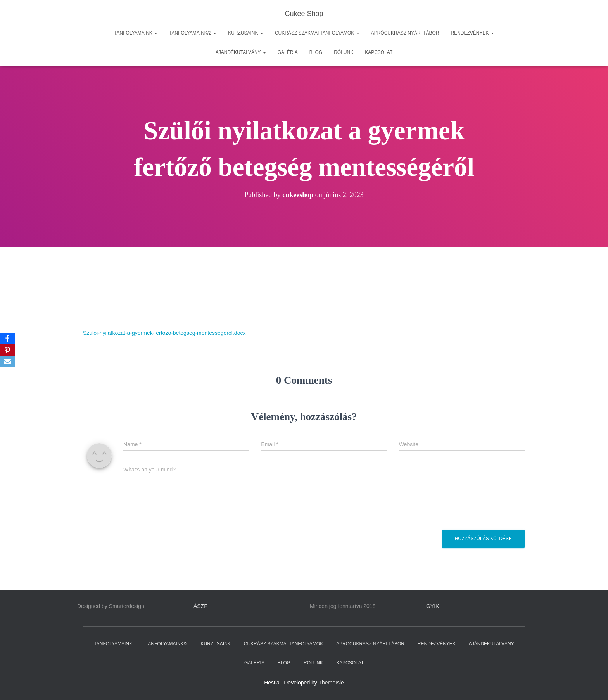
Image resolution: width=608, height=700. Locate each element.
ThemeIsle (331, 683)
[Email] (7, 362)
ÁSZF (200, 606)
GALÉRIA (288, 52)
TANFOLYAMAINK (136, 33)
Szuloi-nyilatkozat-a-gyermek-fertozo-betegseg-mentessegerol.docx (164, 333)
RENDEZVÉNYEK (472, 33)
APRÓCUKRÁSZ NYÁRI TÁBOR (405, 33)
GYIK (433, 606)
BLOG (316, 52)
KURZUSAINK (246, 33)
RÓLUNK (344, 52)
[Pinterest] (7, 350)
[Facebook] (7, 338)
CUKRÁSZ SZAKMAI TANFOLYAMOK (317, 33)
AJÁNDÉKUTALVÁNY (241, 52)
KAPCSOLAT (379, 52)
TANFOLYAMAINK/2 (193, 33)
